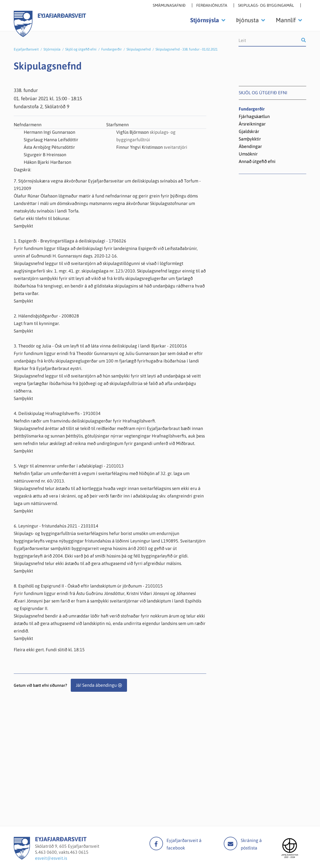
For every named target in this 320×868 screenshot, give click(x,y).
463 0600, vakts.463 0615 (63, 852)
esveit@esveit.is (51, 858)
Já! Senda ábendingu (96, 685)
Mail (230, 843)
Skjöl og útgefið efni (81, 49)
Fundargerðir (111, 49)
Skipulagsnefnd (139, 49)
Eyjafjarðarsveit (26, 49)
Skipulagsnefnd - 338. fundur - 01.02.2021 (186, 49)
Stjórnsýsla (52, 49)
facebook (156, 843)
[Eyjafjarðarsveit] (22, 858)
